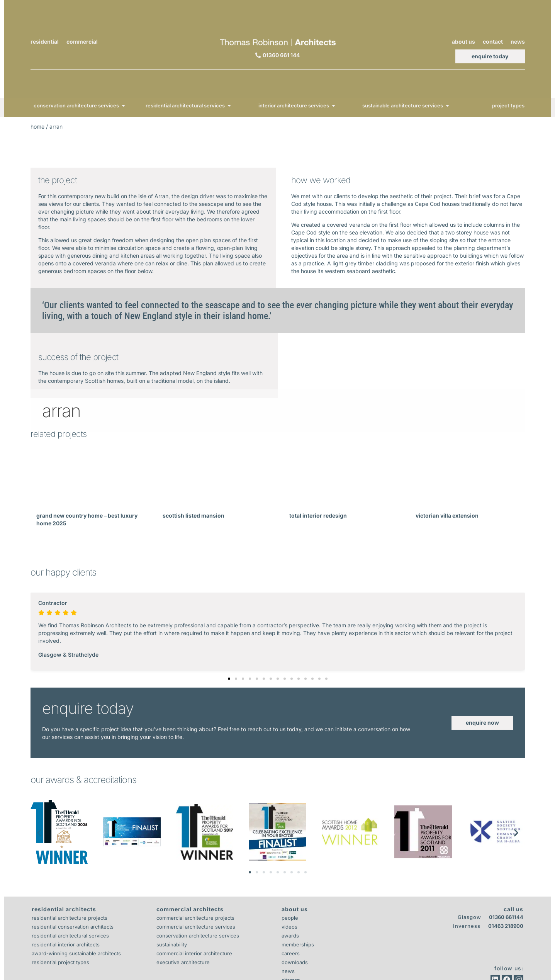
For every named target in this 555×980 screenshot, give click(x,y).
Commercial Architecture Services (196, 927)
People (290, 918)
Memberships (298, 944)
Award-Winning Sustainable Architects (76, 953)
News (518, 42)
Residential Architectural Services (70, 936)
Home (37, 127)
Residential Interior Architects (66, 944)
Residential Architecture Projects (70, 918)
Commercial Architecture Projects (195, 918)
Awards (290, 936)
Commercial (82, 42)
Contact (493, 42)
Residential (45, 42)
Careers (291, 953)
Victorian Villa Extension (447, 515)
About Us (463, 42)
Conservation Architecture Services (198, 936)
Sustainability (172, 944)
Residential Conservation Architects (73, 927)
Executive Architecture (183, 962)
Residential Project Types (60, 962)
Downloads (295, 962)
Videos (289, 927)
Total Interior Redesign (318, 515)
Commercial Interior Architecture (194, 953)
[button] (229, 679)
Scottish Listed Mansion (193, 515)
